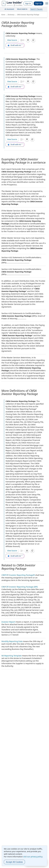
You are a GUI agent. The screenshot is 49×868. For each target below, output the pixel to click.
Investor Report (8, 622)
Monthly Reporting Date (12, 641)
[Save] (28, 40)
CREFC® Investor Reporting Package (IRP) (20, 587)
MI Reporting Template (12, 656)
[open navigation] (47, 3)
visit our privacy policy (33, 857)
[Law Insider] (15, 3)
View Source (12, 40)
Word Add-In (22, 9)
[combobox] (4, 3)
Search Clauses (36, 9)
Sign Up (39, 3)
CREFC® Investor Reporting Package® (18, 575)
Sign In (28, 3)
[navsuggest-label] (4, 3)
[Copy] (33, 40)
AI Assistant (9, 9)
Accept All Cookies (14, 862)
